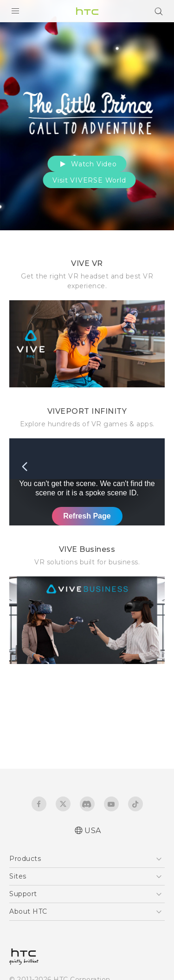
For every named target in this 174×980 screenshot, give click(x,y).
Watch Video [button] (87, 164)
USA (93, 831)
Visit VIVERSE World (89, 180)
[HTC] (87, 11)
